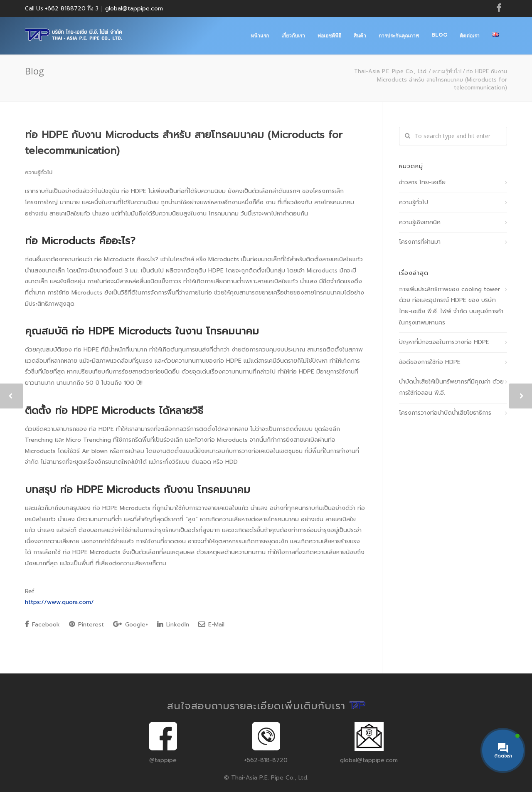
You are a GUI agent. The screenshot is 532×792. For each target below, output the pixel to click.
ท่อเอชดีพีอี (329, 36)
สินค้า (360, 36)
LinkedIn (173, 625)
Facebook (42, 625)
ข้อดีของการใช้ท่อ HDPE (430, 362)
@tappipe (163, 760)
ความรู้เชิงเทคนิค (420, 222)
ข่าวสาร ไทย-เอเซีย (422, 182)
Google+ (131, 625)
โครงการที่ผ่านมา (420, 242)
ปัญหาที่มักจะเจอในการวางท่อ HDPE (444, 342)
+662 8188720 (65, 9)
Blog (439, 35)
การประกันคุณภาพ (399, 36)
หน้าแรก (260, 36)
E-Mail (211, 625)
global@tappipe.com (134, 9)
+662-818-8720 (266, 760)
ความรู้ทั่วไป (447, 71)
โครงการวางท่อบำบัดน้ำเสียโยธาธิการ (445, 413)
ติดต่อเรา (470, 36)
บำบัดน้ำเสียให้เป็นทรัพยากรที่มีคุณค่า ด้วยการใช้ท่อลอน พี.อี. (451, 387)
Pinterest (86, 625)
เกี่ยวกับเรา (293, 36)
